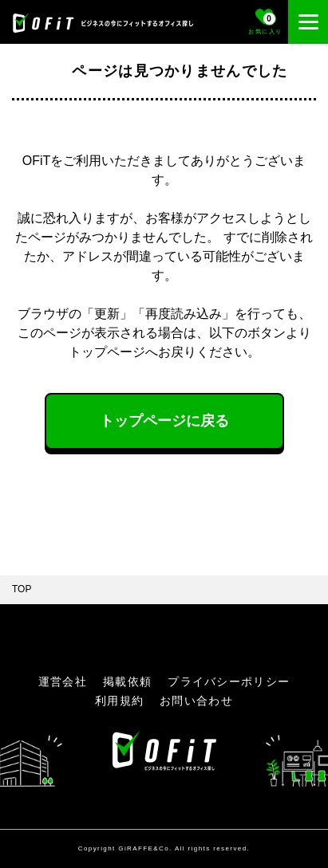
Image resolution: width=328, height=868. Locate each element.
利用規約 (119, 701)
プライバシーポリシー (229, 681)
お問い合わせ (196, 701)
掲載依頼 (127, 681)
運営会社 (63, 681)
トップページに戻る (164, 421)
